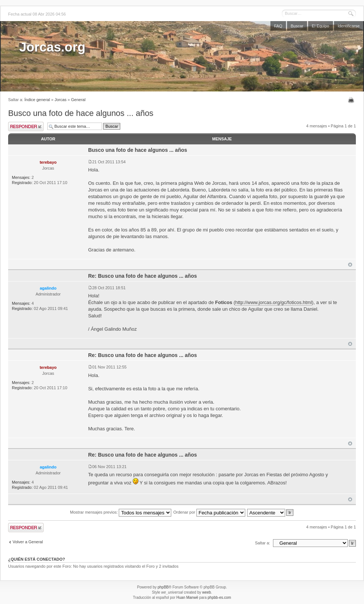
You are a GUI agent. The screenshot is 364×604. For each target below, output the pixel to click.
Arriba (350, 265)
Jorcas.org (52, 47)
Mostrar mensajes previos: (121, 512)
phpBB (163, 587)
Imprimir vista (352, 100)
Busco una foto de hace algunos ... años (81, 113)
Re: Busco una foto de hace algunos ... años (142, 276)
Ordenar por (209, 512)
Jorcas (60, 100)
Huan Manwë (187, 598)
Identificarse (349, 26)
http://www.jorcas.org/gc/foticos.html (274, 302)
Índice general (37, 100)
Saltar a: (262, 543)
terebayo (48, 162)
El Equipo (321, 26)
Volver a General (28, 542)
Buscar (297, 26)
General (78, 100)
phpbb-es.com (219, 598)
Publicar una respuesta (26, 126)
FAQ (278, 26)
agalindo (48, 288)
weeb (206, 592)
